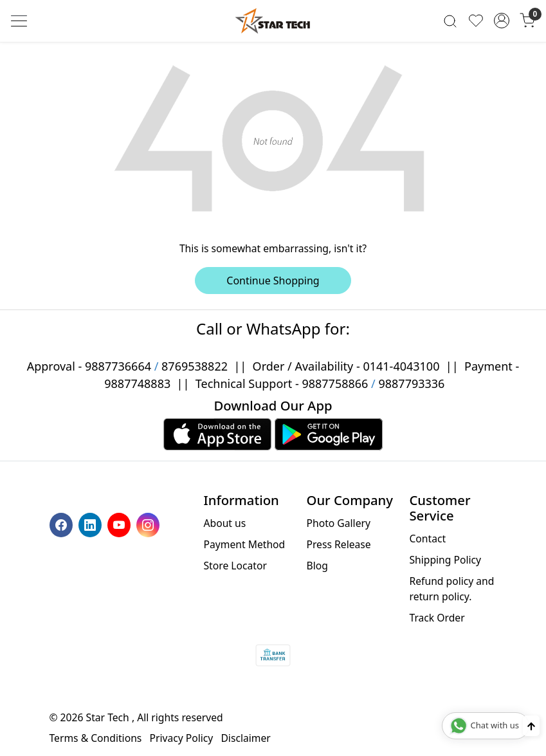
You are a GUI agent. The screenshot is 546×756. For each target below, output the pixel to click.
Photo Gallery (338, 523)
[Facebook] (63, 524)
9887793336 (411, 383)
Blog (317, 566)
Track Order (437, 618)
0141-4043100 (401, 366)
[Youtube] (121, 524)
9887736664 (118, 366)
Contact (427, 539)
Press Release (338, 544)
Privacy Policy (181, 738)
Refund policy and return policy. (451, 589)
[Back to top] (531, 726)
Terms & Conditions (96, 738)
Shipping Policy (445, 560)
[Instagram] (150, 524)
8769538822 (195, 366)
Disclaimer (245, 738)
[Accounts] (502, 21)
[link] (450, 21)
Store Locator (235, 566)
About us (225, 523)
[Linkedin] (92, 524)
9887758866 (335, 383)
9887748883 (137, 383)
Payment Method (245, 544)
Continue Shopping (273, 281)
